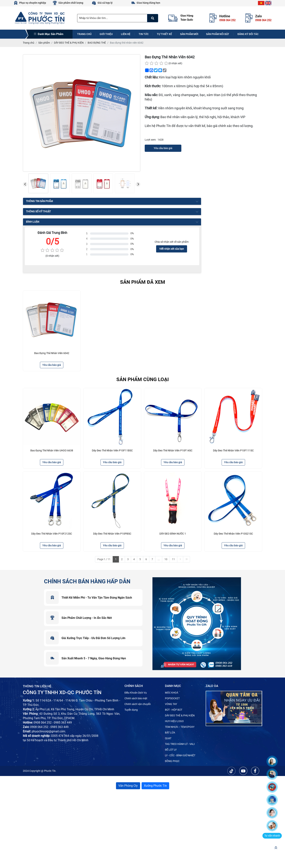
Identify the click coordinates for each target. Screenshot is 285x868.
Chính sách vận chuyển (138, 704)
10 (166, 559)
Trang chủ (84, 34)
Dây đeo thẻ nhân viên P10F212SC (52, 534)
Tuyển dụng (131, 710)
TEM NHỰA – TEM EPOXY (180, 727)
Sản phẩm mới (189, 34)
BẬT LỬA (170, 733)
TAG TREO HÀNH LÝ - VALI (180, 744)
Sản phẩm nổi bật (218, 34)
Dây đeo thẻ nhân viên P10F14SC (173, 450)
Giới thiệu (106, 34)
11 (173, 559)
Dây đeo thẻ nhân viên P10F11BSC (112, 450)
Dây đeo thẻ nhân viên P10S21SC (233, 534)
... (159, 559)
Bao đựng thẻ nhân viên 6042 (52, 353)
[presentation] (25, 184)
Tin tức (144, 34)
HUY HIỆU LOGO (174, 721)
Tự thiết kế (164, 34)
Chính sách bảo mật (136, 698)
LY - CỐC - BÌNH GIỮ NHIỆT (180, 755)
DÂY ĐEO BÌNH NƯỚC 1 (173, 534)
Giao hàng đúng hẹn (148, 3)
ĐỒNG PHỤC (172, 761)
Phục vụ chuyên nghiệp (33, 3)
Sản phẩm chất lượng (71, 3)
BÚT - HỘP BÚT (174, 710)
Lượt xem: (150, 140)
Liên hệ (126, 34)
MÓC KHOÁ (172, 693)
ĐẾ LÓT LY (171, 750)
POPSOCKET (172, 698)
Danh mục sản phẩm (49, 34)
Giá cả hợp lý (105, 3)
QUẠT (168, 738)
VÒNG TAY (171, 704)
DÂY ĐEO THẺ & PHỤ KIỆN (180, 715)
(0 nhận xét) (175, 63)
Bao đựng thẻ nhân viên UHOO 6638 (52, 450)
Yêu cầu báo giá (163, 148)
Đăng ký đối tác (248, 34)
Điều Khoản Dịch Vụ (136, 693)
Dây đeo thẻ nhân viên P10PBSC (112, 534)
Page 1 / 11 (104, 559)
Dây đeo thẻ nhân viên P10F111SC (233, 450)
